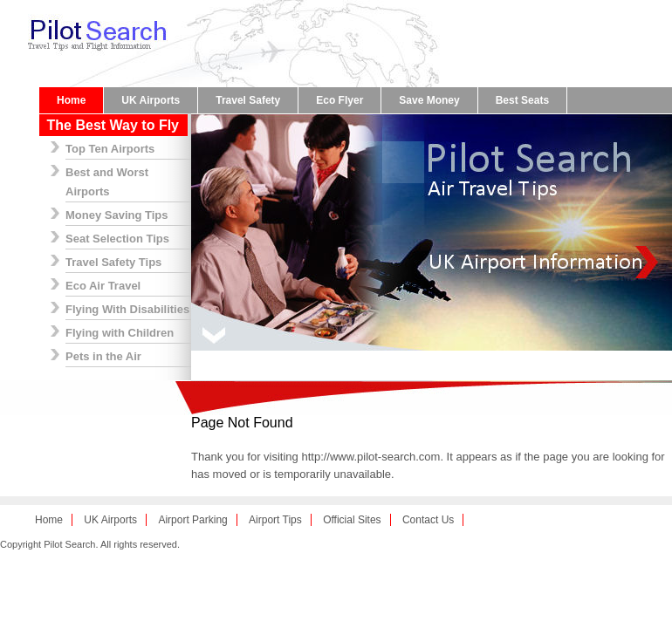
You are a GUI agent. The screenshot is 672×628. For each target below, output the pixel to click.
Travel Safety (248, 100)
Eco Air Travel (103, 286)
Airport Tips (275, 520)
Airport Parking (192, 520)
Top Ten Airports (110, 149)
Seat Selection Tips (117, 239)
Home (71, 100)
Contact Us (428, 520)
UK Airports (151, 100)
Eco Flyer (339, 100)
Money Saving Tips (117, 215)
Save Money (429, 100)
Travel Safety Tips (113, 262)
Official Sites (352, 520)
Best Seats (522, 100)
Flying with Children (120, 333)
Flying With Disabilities (127, 309)
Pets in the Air (103, 356)
